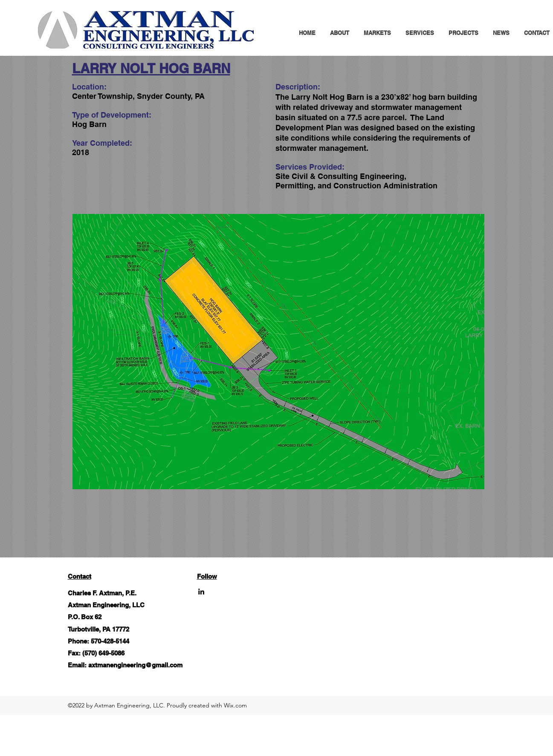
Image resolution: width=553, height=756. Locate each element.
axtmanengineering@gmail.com (135, 665)
